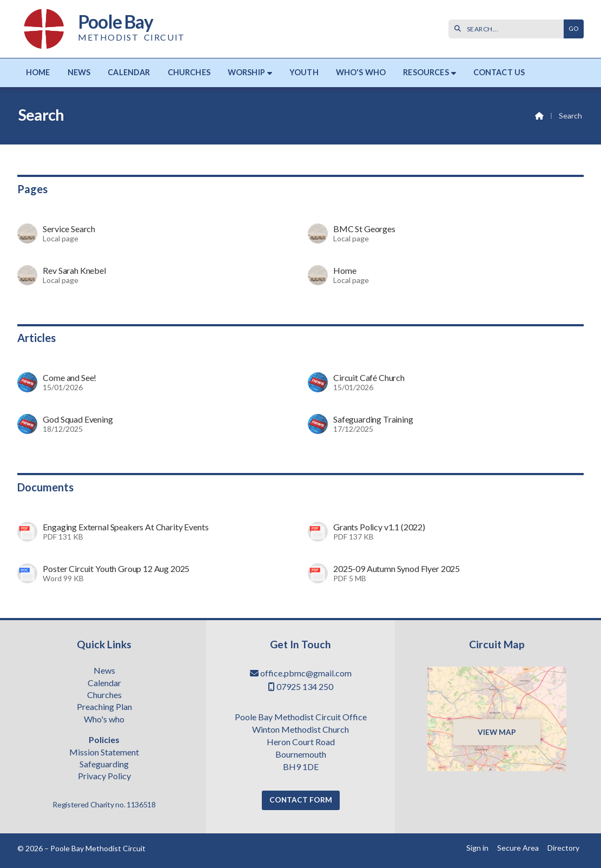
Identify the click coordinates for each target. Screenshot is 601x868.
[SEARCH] (509, 29)
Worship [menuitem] (246, 72)
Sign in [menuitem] (477, 848)
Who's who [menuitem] (361, 72)
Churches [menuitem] (189, 72)
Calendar (104, 683)
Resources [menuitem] (426, 72)
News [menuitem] (79, 72)
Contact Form (301, 800)
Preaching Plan (104, 707)
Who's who (104, 720)
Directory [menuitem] (563, 848)
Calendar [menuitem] (129, 72)
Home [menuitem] (38, 72)
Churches (104, 695)
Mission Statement (104, 753)
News (104, 671)
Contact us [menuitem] (499, 72)
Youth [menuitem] (304, 72)
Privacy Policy (104, 776)
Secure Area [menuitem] (518, 848)
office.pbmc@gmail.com (306, 673)
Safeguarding (104, 765)
